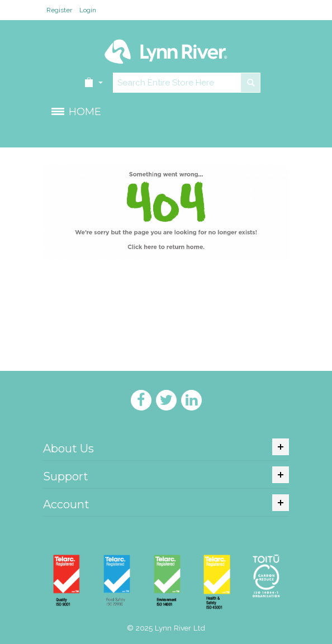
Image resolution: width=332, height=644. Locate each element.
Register (59, 10)
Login (88, 10)
